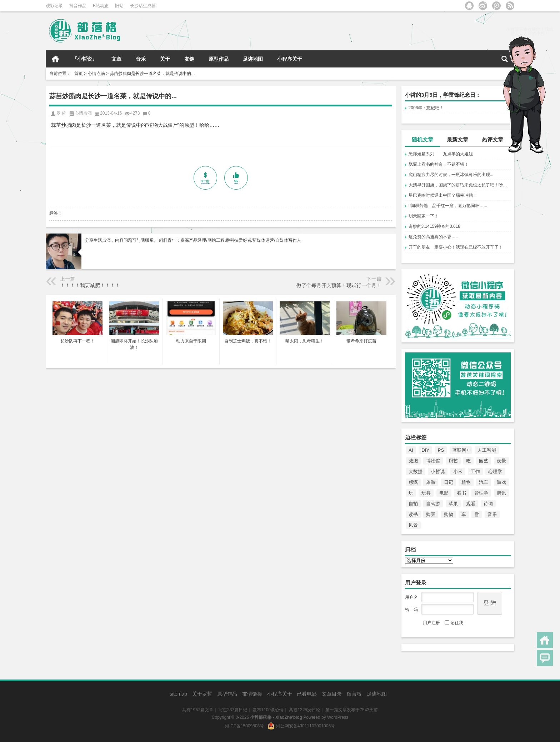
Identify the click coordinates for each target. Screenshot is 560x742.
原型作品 (219, 59)
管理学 (481, 493)
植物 (466, 482)
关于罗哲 (202, 694)
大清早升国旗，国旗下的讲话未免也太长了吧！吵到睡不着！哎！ (460, 185)
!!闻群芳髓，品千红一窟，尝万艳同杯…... (448, 206)
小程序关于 (290, 59)
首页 (55, 59)
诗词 (488, 504)
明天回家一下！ (424, 216)
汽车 (484, 482)
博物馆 (433, 461)
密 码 (411, 610)
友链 (189, 59)
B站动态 (101, 6)
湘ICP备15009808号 (244, 726)
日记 (449, 482)
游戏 (501, 482)
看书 (461, 493)
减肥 (413, 461)
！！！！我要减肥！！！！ (90, 285)
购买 (431, 514)
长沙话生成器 (143, 6)
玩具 (426, 493)
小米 (458, 472)
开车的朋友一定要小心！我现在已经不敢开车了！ (456, 247)
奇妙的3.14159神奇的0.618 (434, 226)
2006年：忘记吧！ (426, 108)
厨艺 (453, 461)
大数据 (416, 472)
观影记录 (54, 6)
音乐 (141, 59)
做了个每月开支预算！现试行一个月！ (339, 285)
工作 (475, 472)
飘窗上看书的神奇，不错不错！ (439, 164)
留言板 (354, 694)
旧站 (119, 6)
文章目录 (332, 694)
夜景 (501, 461)
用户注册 (431, 623)
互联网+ (461, 450)
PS (441, 450)
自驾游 (433, 504)
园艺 (484, 461)
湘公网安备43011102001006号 (301, 726)
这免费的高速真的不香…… (434, 237)
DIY (425, 450)
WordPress (338, 717)
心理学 (495, 472)
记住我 (454, 623)
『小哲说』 (85, 59)
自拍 (413, 504)
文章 (116, 59)
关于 (165, 59)
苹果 (453, 504)
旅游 (431, 482)
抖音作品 (78, 6)
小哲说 (438, 472)
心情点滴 (96, 74)
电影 (444, 493)
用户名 (411, 597)
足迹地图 (253, 59)
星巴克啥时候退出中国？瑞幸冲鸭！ (443, 195)
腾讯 (501, 493)
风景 (413, 525)
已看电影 (307, 694)
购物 (449, 514)
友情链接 (252, 694)
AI (411, 450)
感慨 (413, 482)
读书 (413, 514)
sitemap (178, 694)
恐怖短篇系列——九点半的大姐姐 (441, 154)
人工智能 (487, 450)
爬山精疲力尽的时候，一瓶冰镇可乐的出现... (451, 175)
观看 (471, 504)
